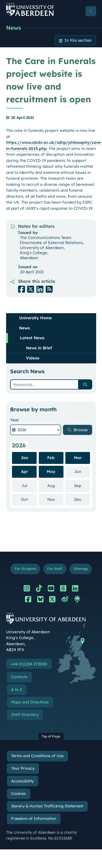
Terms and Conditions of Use (37, 756)
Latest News (32, 338)
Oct (29, 499)
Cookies (18, 794)
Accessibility (22, 781)
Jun (82, 471)
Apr (24, 471)
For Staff (55, 569)
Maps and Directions (30, 702)
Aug (55, 485)
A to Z (17, 690)
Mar (78, 458)
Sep (82, 485)
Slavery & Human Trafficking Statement (47, 806)
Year (14, 420)
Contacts (19, 677)
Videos (33, 358)
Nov (55, 499)
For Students (25, 569)
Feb (51, 458)
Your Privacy (23, 768)
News (14, 28)
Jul (29, 485)
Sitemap (81, 569)
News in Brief (39, 348)
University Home (35, 318)
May (51, 471)
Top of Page (51, 736)
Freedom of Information (34, 819)
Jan (24, 458)
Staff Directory (25, 715)
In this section (78, 40)
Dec (82, 499)
